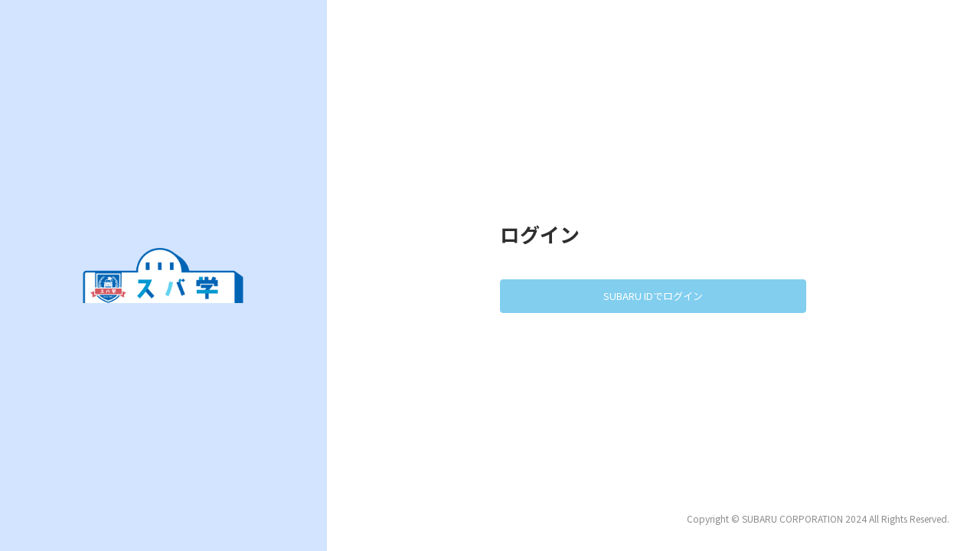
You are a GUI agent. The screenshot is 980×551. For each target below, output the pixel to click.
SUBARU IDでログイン (653, 296)
